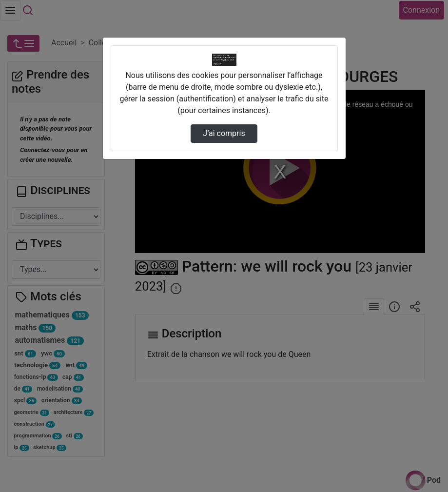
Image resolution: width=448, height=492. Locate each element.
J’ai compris (224, 133)
